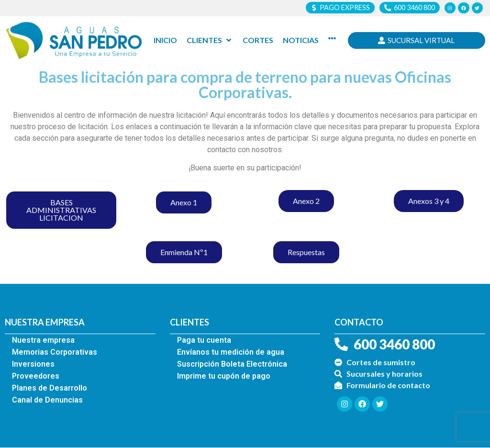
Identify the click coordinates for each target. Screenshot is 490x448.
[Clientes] (210, 41)
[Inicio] (165, 41)
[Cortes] (258, 41)
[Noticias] (301, 41)
